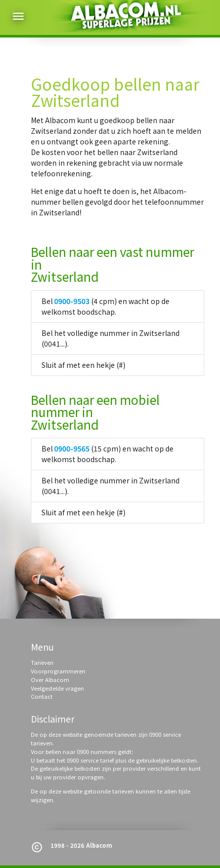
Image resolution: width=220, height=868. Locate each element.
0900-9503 (72, 301)
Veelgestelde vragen (57, 688)
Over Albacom (50, 680)
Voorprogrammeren (58, 671)
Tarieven (42, 662)
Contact (42, 696)
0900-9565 (72, 448)
